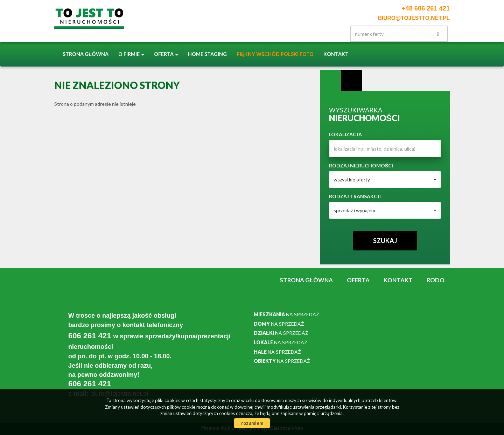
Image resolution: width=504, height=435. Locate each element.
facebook (332, 34)
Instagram (317, 34)
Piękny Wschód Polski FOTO (275, 54)
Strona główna (86, 54)
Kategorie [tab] (352, 81)
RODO (436, 280)
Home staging (207, 54)
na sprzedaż (286, 314)
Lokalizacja (345, 134)
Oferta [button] (166, 54)
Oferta (358, 280)
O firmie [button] (131, 54)
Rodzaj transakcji (355, 196)
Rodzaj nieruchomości (361, 165)
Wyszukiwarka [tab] (331, 81)
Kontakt (336, 54)
